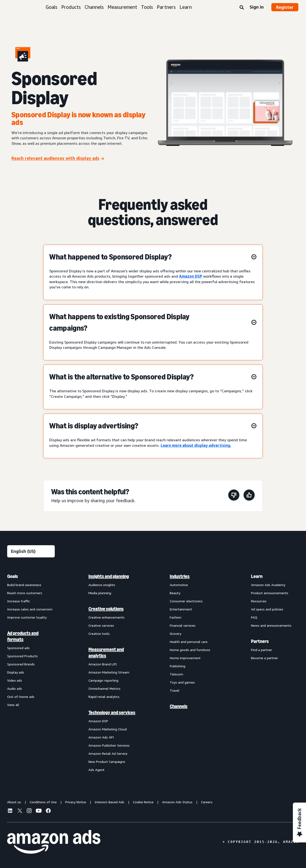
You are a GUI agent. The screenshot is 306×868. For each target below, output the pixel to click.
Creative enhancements (107, 617)
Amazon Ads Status (177, 802)
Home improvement (185, 658)
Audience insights (102, 585)
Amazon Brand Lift (103, 664)
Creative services (101, 625)
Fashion (175, 617)
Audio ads (15, 688)
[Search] (242, 8)
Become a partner (265, 658)
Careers (207, 802)
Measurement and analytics (106, 652)
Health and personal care (189, 642)
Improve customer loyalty (27, 617)
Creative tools (99, 633)
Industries (180, 576)
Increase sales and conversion (30, 609)
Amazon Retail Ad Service (108, 753)
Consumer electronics (186, 601)
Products (71, 7)
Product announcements (270, 593)
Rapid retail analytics (104, 697)
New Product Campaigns (107, 762)
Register (285, 7)
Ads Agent (96, 770)
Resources (259, 601)
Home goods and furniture (190, 650)
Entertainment (181, 609)
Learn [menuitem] (257, 576)
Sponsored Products (22, 656)
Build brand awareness (24, 585)
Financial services (183, 625)
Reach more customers (25, 593)
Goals (52, 7)
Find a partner (262, 650)
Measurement (122, 7)
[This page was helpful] (249, 496)
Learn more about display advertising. (196, 445)
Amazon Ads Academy (268, 585)
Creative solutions (106, 609)
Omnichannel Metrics (104, 688)
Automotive (179, 585)
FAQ (254, 617)
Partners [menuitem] (260, 641)
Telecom (176, 674)
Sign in (257, 7)
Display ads (16, 672)
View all (13, 705)
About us (14, 802)
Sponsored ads (18, 648)
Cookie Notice (143, 802)
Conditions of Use (43, 802)
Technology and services (112, 712)
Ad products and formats (23, 636)
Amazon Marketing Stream (109, 672)
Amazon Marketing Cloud (108, 729)
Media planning (100, 593)
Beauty (175, 593)
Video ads (15, 680)
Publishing (178, 666)
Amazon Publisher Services (109, 745)
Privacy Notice (76, 802)
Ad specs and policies (267, 609)
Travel (175, 690)
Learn (186, 7)
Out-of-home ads (21, 697)
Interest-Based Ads (109, 802)
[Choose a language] (31, 551)
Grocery (175, 633)
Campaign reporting (103, 680)
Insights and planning (109, 576)
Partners (166, 7)
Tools (147, 7)
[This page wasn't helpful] (234, 496)
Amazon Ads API (101, 737)
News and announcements (271, 625)
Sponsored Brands (21, 664)
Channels (94, 7)
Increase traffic (19, 601)
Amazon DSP (191, 276)
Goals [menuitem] (13, 576)
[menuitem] (31, 673)
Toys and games (182, 682)
